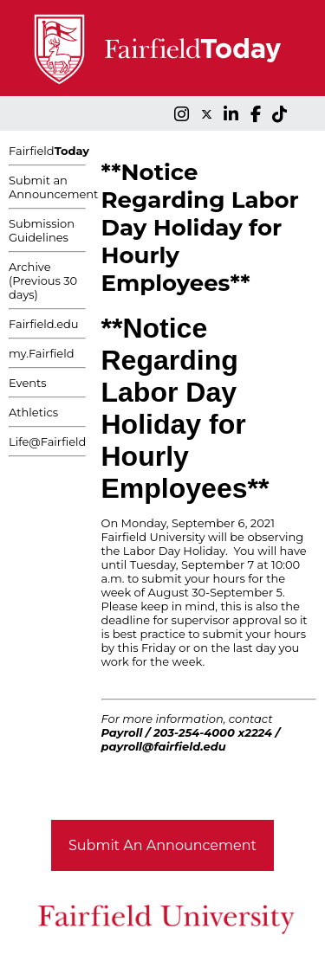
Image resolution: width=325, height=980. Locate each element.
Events (28, 383)
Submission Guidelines (42, 230)
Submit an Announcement (53, 187)
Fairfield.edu (44, 324)
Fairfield (49, 151)
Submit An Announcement (162, 845)
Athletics (33, 412)
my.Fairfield (42, 353)
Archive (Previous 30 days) (43, 280)
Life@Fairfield (47, 442)
